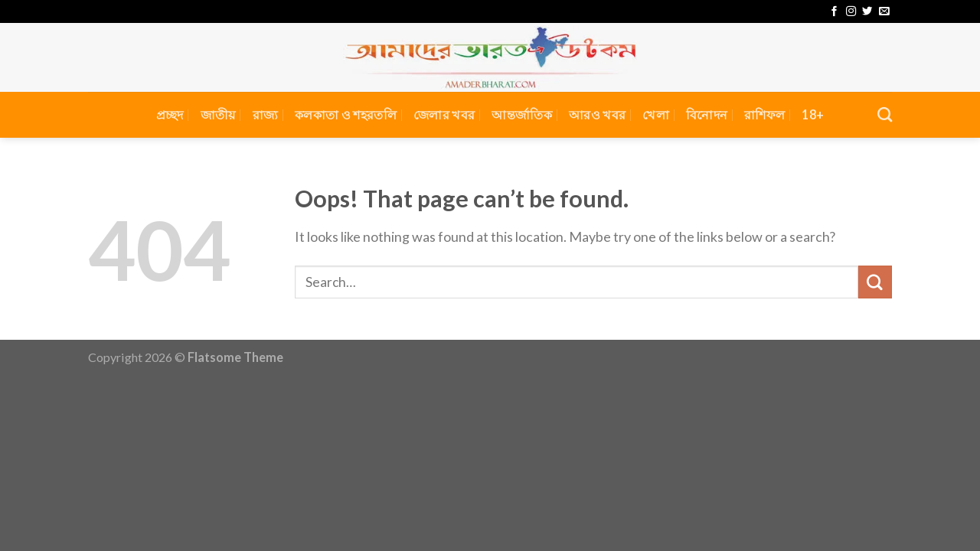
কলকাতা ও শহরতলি (346, 114)
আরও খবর (597, 114)
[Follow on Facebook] (834, 12)
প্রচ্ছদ (170, 114)
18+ (813, 114)
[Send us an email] (884, 12)
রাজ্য (266, 114)
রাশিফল (764, 114)
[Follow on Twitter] (867, 12)
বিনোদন (707, 114)
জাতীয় (218, 114)
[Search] (885, 114)
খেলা (656, 114)
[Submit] (875, 282)
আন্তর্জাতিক (522, 114)
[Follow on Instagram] (851, 12)
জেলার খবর (444, 114)
